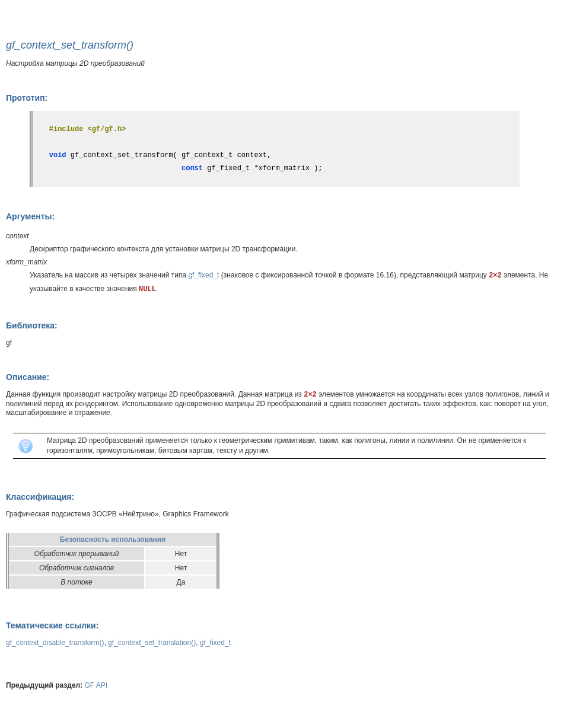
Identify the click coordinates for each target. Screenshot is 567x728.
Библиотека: (32, 325)
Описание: (28, 377)
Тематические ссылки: (52, 625)
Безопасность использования (113, 539)
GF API (96, 685)
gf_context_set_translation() (152, 643)
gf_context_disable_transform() (55, 643)
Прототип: (27, 98)
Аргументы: (30, 216)
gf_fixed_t (203, 275)
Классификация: (40, 497)
